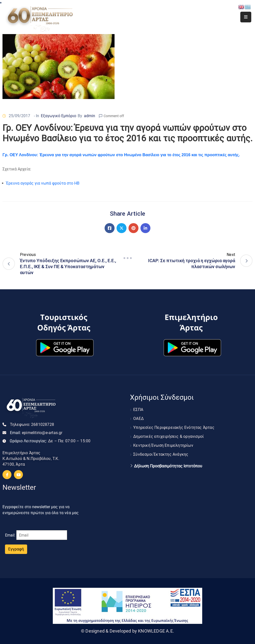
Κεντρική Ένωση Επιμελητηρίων (163, 445)
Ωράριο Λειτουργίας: (50, 441)
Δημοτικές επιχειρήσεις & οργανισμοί (168, 436)
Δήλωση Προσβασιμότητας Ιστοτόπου (168, 466)
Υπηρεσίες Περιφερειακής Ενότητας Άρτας (174, 427)
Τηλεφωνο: (32, 424)
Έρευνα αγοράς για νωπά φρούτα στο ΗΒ (43, 183)
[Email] (42, 535)
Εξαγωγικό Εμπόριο (59, 116)
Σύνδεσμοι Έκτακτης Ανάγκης (161, 454)
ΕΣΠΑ (138, 410)
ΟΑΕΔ (138, 419)
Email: (36, 433)
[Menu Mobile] (246, 17)
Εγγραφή (16, 549)
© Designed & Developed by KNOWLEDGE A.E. (127, 631)
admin (90, 116)
